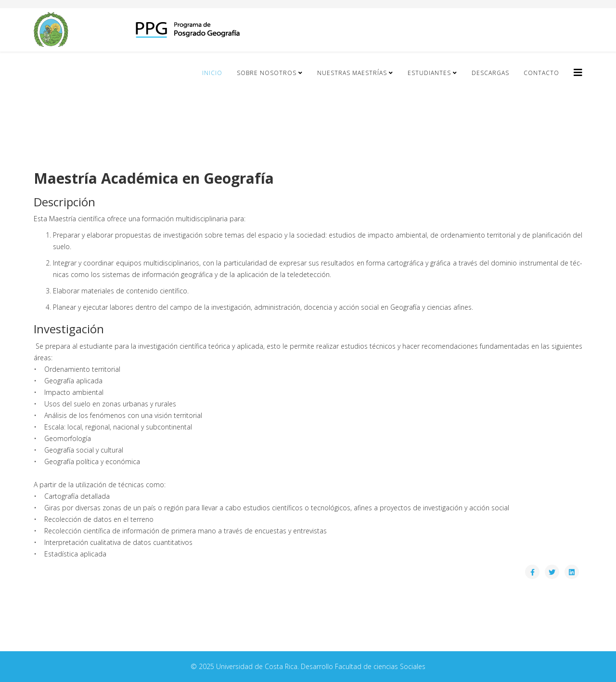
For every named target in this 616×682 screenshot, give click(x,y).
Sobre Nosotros (267, 73)
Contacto (541, 73)
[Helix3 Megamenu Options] (578, 72)
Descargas (490, 73)
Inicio (212, 73)
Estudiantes (429, 73)
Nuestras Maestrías (352, 73)
